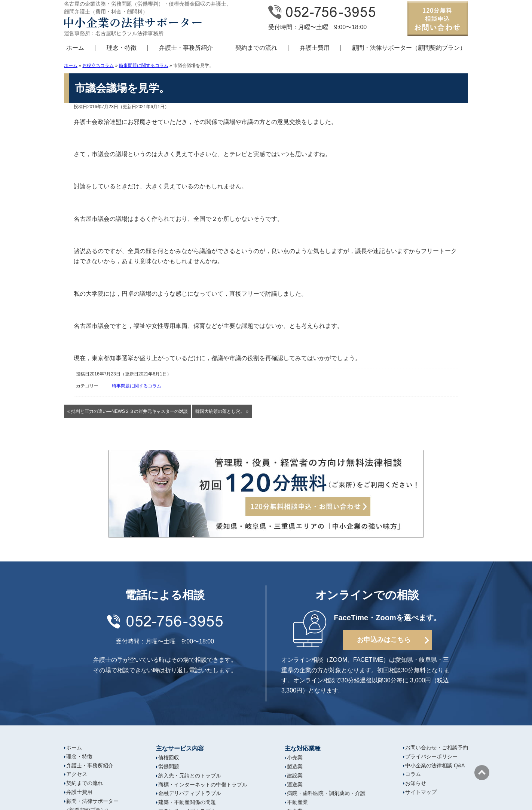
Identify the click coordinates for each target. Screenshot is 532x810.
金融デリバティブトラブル (190, 793)
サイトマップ (421, 792)
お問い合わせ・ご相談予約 (437, 747)
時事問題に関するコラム (144, 66)
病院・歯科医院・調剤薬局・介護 (326, 793)
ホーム (75, 48)
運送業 (295, 785)
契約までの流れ (256, 48)
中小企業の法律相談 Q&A (435, 765)
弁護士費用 (315, 48)
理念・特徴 (122, 48)
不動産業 (297, 802)
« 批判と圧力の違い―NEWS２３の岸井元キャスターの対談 (128, 411)
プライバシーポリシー (431, 756)
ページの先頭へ (482, 773)
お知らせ (416, 783)
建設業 (295, 776)
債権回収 (169, 758)
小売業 (295, 758)
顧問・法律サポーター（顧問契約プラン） (409, 48)
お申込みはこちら (384, 640)
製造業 (295, 767)
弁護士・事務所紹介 (186, 48)
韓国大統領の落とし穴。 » (222, 411)
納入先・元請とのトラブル (190, 776)
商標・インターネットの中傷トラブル (203, 785)
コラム (413, 774)
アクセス (77, 774)
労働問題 (169, 767)
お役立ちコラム (98, 66)
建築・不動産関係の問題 (187, 802)
